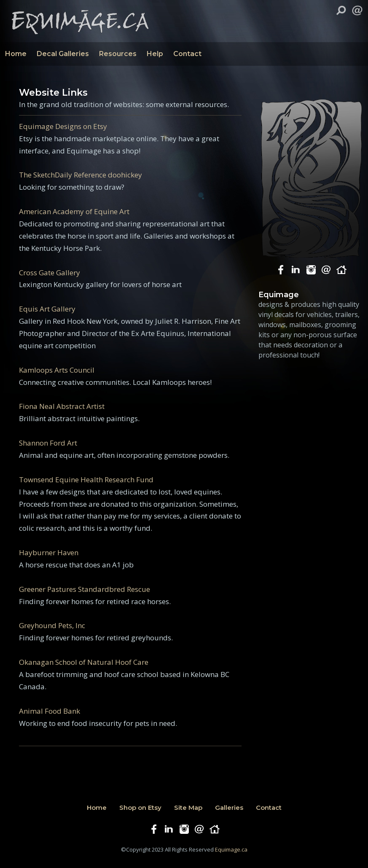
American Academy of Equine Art (74, 211)
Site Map (188, 808)
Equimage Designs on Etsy (63, 126)
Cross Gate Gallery (50, 273)
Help (155, 54)
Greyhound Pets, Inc (52, 625)
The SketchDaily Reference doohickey (81, 175)
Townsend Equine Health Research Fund (86, 480)
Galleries (229, 808)
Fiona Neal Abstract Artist (62, 406)
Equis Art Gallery (47, 309)
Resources (118, 54)
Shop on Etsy (140, 808)
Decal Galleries (63, 54)
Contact (187, 54)
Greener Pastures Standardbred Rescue (85, 589)
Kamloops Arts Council (57, 370)
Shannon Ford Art (48, 443)
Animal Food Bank (50, 711)
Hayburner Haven (49, 552)
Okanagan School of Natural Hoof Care (84, 662)
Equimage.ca (231, 849)
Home (16, 54)
